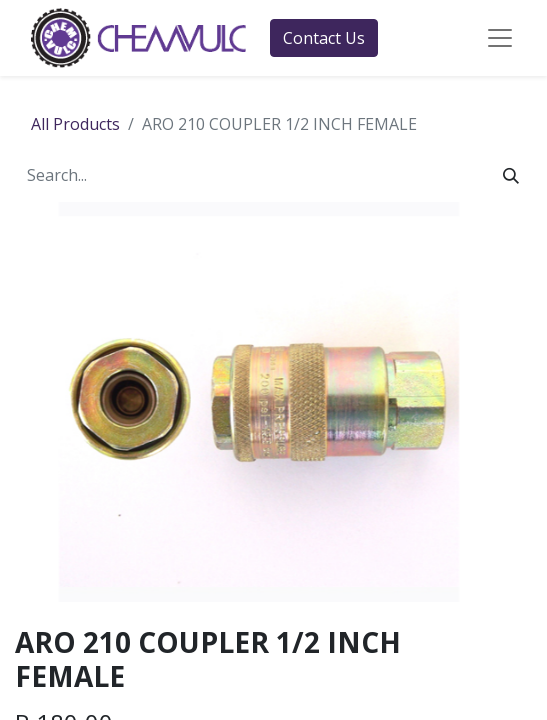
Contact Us (324, 38)
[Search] (511, 175)
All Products (75, 124)
